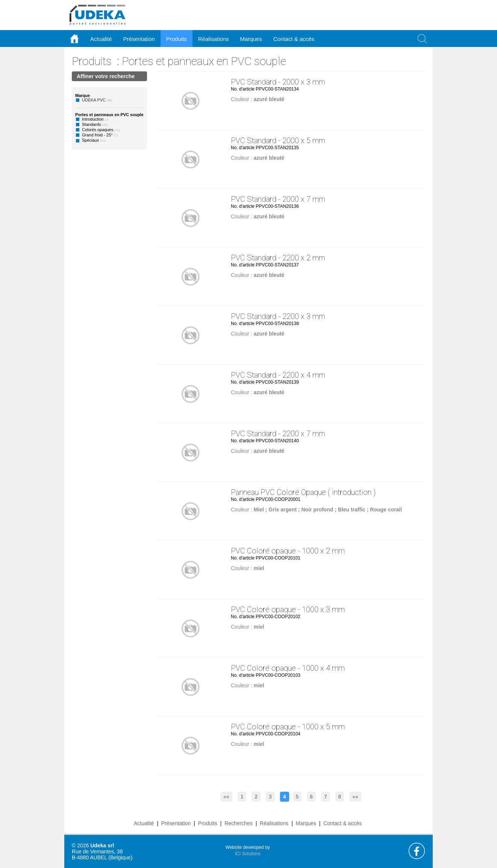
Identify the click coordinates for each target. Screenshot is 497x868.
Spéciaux (90, 140)
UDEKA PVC (94, 100)
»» (355, 797)
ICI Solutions (248, 854)
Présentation (176, 823)
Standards (91, 124)
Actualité (144, 823)
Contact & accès (294, 39)
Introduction (93, 119)
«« (226, 797)
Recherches (239, 823)
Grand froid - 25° (97, 135)
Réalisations (274, 823)
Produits (92, 61)
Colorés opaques (98, 130)
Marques (306, 823)
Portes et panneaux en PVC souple (204, 61)
